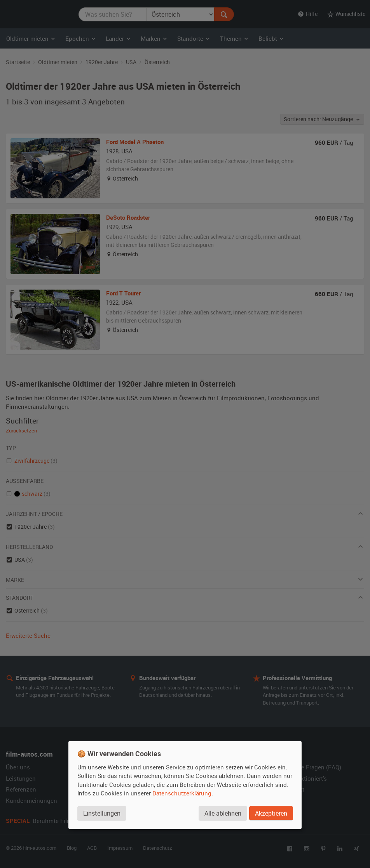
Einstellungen (102, 813)
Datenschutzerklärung (182, 793)
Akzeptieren (271, 813)
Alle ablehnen (223, 813)
